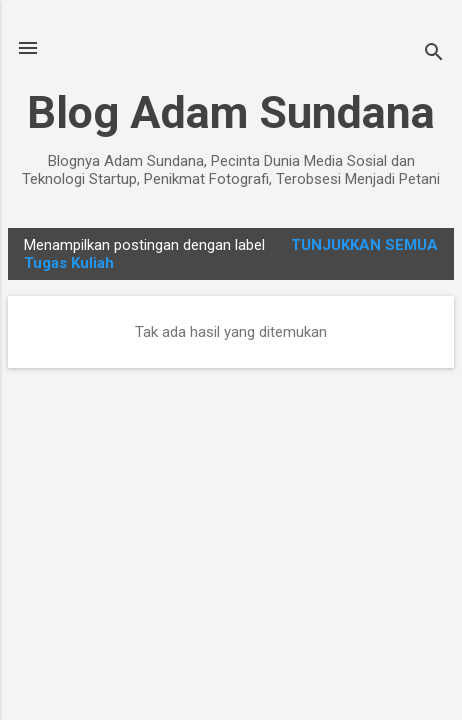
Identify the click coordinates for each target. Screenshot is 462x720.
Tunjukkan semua (364, 245)
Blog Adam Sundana (231, 112)
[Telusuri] (434, 54)
